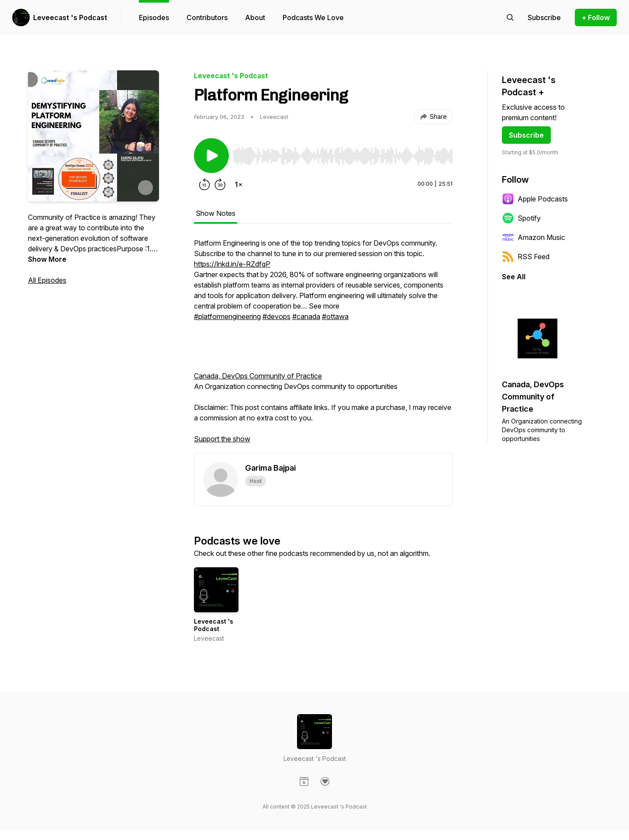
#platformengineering (227, 316)
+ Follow (596, 17)
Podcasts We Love (313, 17)
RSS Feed (526, 257)
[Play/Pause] (211, 156)
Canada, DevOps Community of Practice (258, 376)
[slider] (342, 156)
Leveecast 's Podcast (70, 17)
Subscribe (526, 135)
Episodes (154, 17)
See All (514, 277)
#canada (306, 316)
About (255, 17)
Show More (47, 259)
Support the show (222, 439)
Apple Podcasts (535, 199)
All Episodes (47, 280)
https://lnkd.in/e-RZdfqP (232, 264)
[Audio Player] (342, 153)
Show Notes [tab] (216, 213)
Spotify (521, 218)
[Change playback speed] (238, 184)
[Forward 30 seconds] (220, 184)
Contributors (207, 17)
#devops (276, 316)
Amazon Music (534, 237)
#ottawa (335, 316)
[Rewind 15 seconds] (204, 184)
